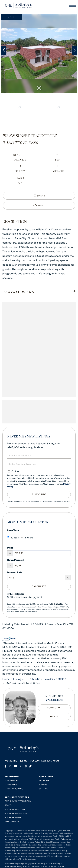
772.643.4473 (54, 700)
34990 (62, 679)
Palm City (49, 679)
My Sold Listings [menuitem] (14, 789)
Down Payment (16, 560)
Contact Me (54, 708)
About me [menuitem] (44, 781)
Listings (18, 679)
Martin (36, 679)
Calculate (39, 586)
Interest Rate (15, 572)
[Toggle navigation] (72, 5)
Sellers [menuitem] (43, 789)
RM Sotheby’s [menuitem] (12, 822)
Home (6, 679)
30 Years (13, 537)
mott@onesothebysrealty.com (40, 761)
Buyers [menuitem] (43, 785)
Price (10, 548)
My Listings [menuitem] (11, 785)
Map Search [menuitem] (11, 781)
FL (27, 679)
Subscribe (39, 494)
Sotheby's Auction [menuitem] (15, 809)
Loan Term (13, 530)
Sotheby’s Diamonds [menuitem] (16, 814)
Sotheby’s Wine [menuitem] (13, 818)
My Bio (54, 716)
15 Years (27, 537)
